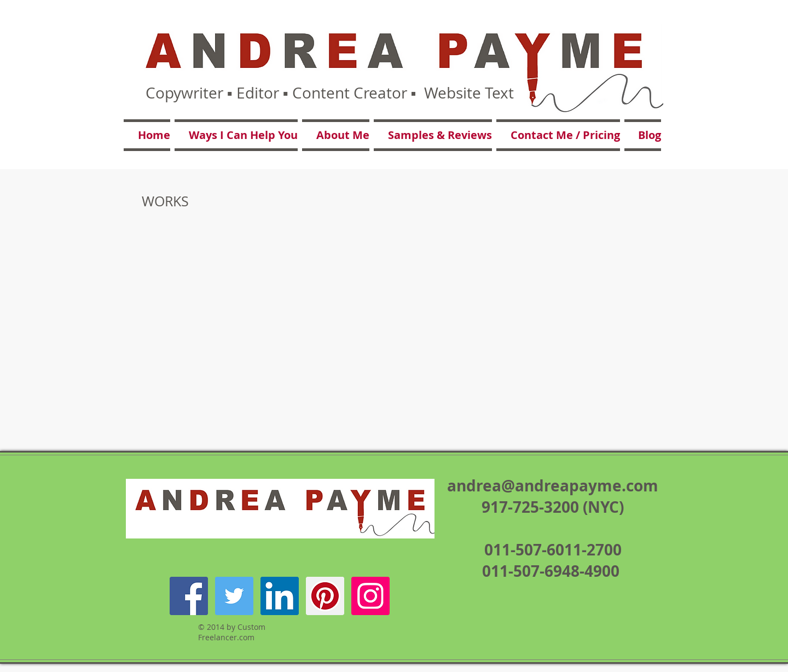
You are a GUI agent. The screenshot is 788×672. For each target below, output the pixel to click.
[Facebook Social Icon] (189, 596)
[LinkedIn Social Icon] (280, 596)
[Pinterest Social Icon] (325, 596)
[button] (236, 135)
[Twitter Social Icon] (234, 596)
